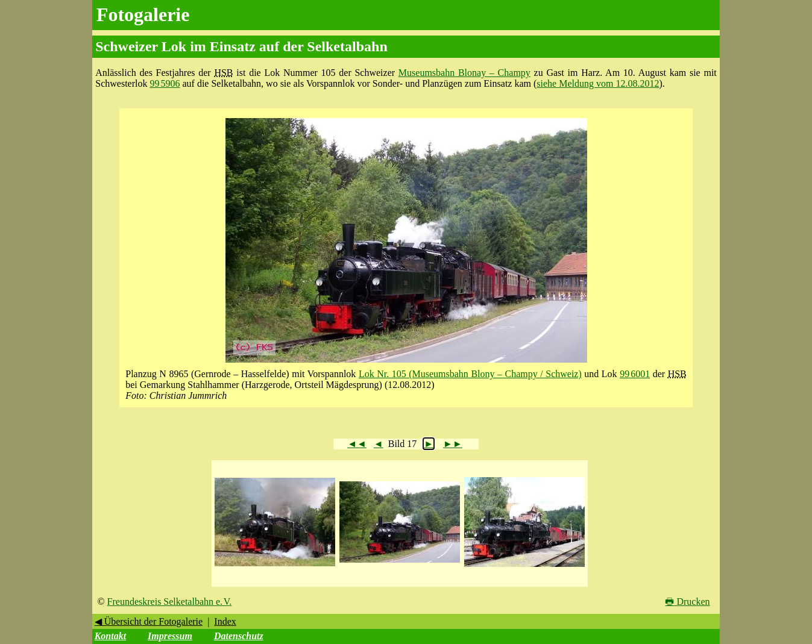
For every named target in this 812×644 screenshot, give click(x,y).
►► (453, 444)
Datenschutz (239, 636)
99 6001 (635, 374)
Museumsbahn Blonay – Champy (464, 73)
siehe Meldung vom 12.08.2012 (598, 83)
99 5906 (165, 83)
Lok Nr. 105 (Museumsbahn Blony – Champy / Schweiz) (470, 374)
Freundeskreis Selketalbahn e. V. (170, 602)
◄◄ (357, 444)
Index (225, 621)
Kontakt (110, 636)
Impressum (170, 636)
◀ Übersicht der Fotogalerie (149, 621)
